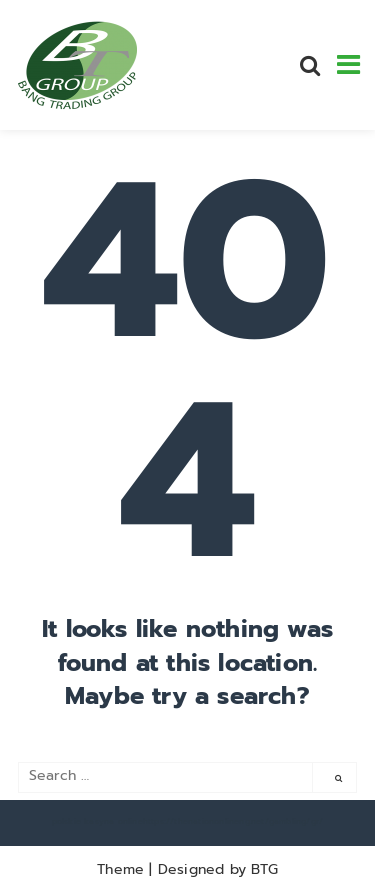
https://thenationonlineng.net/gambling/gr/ (233, 821)
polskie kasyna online (97, 821)
